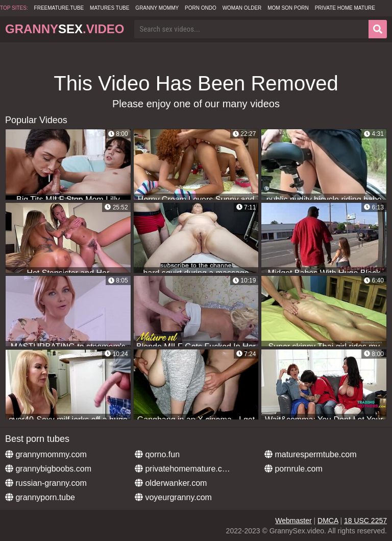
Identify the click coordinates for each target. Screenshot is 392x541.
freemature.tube (59, 8)
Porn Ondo (201, 8)
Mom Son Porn (288, 8)
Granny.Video (65, 29)
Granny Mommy (157, 8)
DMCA (328, 521)
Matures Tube (109, 8)
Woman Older (242, 8)
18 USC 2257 (365, 521)
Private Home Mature (345, 8)
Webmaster (293, 521)
